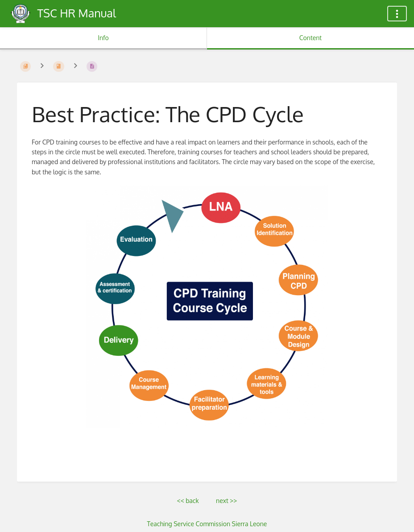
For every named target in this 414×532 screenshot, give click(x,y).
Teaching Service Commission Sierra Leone (207, 524)
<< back (188, 501)
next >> (226, 501)
